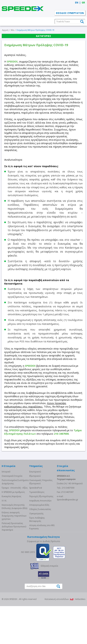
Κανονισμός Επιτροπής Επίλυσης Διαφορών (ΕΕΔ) (14, 544)
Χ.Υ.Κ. (4, 539)
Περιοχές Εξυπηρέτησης (41, 534)
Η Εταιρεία (43, 22)
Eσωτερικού (35, 510)
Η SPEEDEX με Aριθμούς (13, 530)
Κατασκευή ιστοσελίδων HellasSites (65, 637)
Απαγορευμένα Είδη (39, 543)
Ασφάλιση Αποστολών (40, 539)
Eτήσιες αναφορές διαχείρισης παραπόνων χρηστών (14, 554)
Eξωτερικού (35, 514)
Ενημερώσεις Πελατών (44, 48)
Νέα (44, 57)
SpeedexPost (36, 526)
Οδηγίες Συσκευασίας (40, 547)
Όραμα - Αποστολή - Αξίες (15, 526)
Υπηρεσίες (43, 30)
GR (83, 2)
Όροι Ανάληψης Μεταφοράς (37, 557)
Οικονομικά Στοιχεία (12, 514)
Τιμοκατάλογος (37, 530)
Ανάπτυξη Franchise (44, 39)
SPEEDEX (23, 9)
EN (77, 2)
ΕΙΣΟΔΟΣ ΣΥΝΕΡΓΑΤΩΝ (70, 13)
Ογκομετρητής (36, 551)
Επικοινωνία (43, 65)
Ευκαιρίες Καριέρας (11, 534)
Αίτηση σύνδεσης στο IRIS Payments (42, 565)
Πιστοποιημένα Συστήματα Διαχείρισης (15, 520)
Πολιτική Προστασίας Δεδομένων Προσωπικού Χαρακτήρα (14, 564)
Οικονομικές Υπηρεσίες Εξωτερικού (41, 520)
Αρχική (5, 74)
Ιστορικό (6, 510)
